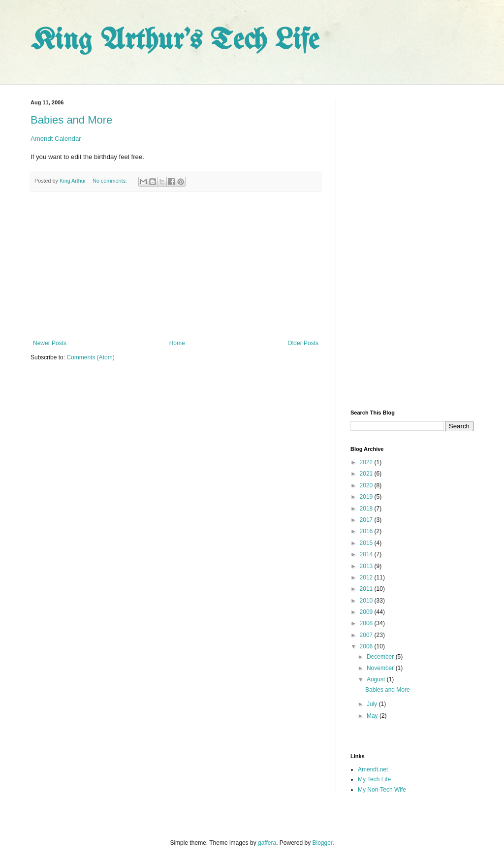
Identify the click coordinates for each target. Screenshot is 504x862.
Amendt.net (373, 769)
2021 (367, 474)
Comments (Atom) (90, 357)
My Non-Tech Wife (382, 790)
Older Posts (303, 343)
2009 (367, 612)
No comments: (110, 181)
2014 (367, 554)
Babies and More (71, 120)
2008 (367, 623)
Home (177, 343)
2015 (367, 543)
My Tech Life (374, 779)
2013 (367, 566)
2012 (367, 577)
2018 (367, 509)
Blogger (323, 843)
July (373, 704)
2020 (367, 485)
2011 (367, 589)
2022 (367, 462)
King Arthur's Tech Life (175, 41)
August (377, 679)
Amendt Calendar (56, 139)
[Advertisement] (176, 266)
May (373, 716)
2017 (367, 520)
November (381, 668)
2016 (367, 531)
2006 (367, 646)
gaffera (267, 843)
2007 (367, 635)
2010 (367, 601)
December (381, 657)
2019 (367, 497)
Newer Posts (50, 343)
